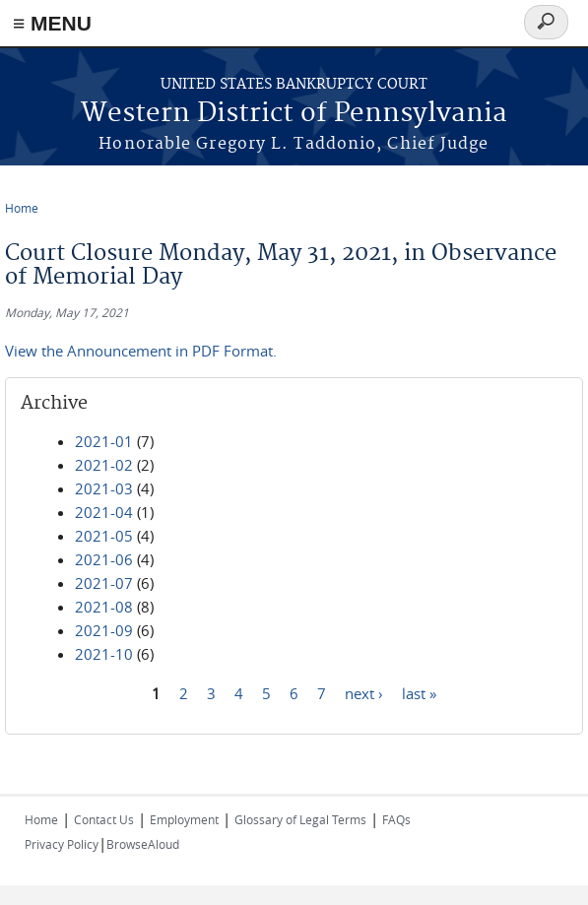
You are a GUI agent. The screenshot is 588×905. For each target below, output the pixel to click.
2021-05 (104, 536)
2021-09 (104, 630)
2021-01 (104, 441)
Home (22, 208)
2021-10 (104, 654)
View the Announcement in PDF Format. (141, 351)
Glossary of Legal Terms (300, 819)
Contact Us (104, 819)
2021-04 (104, 512)
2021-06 (104, 559)
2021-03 (104, 488)
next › (364, 692)
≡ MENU (52, 23)
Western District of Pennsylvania (294, 114)
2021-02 (104, 465)
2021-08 (104, 607)
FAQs (396, 819)
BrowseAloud (143, 844)
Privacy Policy (62, 844)
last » (419, 692)
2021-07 (104, 583)
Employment (184, 819)
